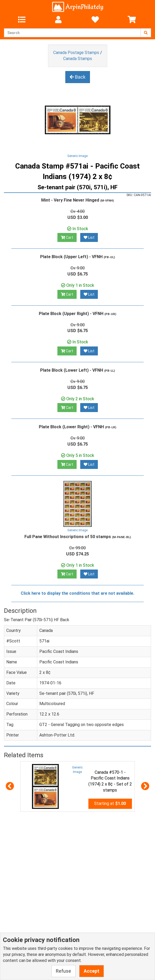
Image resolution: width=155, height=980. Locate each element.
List (89, 237)
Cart (67, 237)
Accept (92, 971)
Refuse (63, 971)
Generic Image (77, 156)
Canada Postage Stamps (76, 53)
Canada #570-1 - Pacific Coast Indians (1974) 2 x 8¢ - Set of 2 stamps (110, 781)
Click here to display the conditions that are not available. (77, 593)
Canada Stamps (78, 59)
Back (78, 77)
